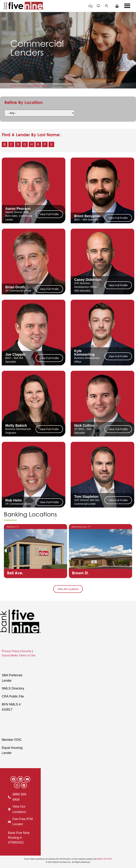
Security (26, 651)
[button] (5, 551)
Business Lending (40, 86)
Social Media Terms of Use (19, 655)
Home (13, 86)
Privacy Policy (11, 651)
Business (24, 86)
